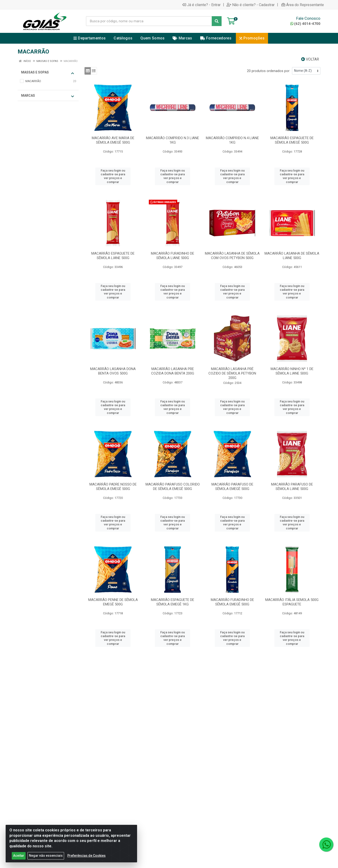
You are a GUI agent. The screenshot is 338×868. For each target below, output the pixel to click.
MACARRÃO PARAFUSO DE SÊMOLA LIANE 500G (292, 487)
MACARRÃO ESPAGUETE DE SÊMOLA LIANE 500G (113, 256)
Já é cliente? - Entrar (202, 5)
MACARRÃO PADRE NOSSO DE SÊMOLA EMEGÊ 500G (113, 487)
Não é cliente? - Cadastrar (251, 5)
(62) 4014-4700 (305, 24)
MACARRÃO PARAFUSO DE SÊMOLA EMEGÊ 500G (232, 487)
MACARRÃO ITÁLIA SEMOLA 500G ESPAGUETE (292, 602)
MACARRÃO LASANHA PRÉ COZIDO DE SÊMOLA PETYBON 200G (232, 373)
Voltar (310, 59)
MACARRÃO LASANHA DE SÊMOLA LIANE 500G (292, 256)
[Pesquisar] (217, 21)
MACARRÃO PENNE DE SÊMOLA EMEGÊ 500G (113, 602)
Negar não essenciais (46, 857)
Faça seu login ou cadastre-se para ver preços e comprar (113, 176)
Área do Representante (303, 5)
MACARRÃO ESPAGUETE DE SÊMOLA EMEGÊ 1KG (173, 602)
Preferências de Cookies (86, 857)
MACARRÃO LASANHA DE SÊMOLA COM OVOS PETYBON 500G (232, 256)
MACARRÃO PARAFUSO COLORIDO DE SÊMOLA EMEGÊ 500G (173, 487)
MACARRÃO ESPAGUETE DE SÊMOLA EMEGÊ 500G (292, 140)
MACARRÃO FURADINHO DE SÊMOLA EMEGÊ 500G (232, 602)
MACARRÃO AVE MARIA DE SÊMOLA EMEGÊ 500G (113, 140)
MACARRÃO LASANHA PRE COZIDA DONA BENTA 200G (173, 371)
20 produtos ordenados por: (269, 71)
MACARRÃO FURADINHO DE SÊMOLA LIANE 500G (173, 256)
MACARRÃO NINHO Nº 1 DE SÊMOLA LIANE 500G (292, 371)
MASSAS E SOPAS (48, 73)
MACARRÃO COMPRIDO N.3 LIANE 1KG (173, 140)
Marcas (48, 96)
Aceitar (19, 857)
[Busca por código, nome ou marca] (149, 21)
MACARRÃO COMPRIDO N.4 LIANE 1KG (232, 140)
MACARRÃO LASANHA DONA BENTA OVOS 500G (113, 371)
